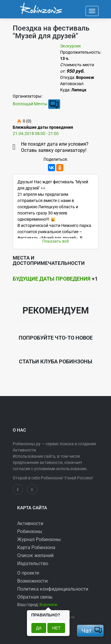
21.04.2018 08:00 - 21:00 (36, 133)
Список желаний (35, 555)
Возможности (32, 581)
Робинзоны (30, 531)
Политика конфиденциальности (53, 589)
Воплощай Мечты (30, 104)
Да (39, 628)
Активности (30, 523)
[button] (48, 605)
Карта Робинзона (36, 547)
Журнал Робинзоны (39, 539)
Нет (56, 628)
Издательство (33, 563)
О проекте (28, 573)
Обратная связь (35, 597)
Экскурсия (70, 46)
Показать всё (55, 241)
